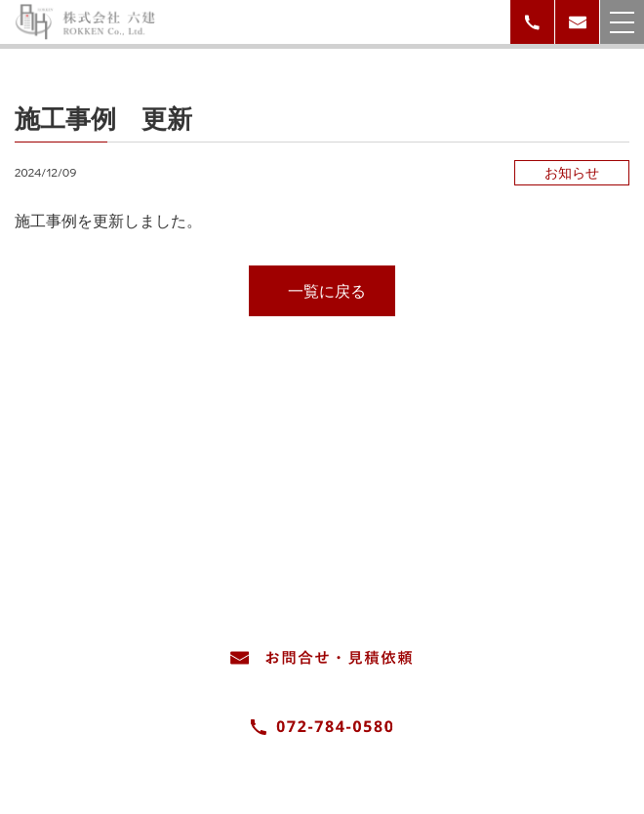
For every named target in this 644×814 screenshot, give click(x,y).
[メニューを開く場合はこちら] (622, 22)
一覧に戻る (327, 290)
